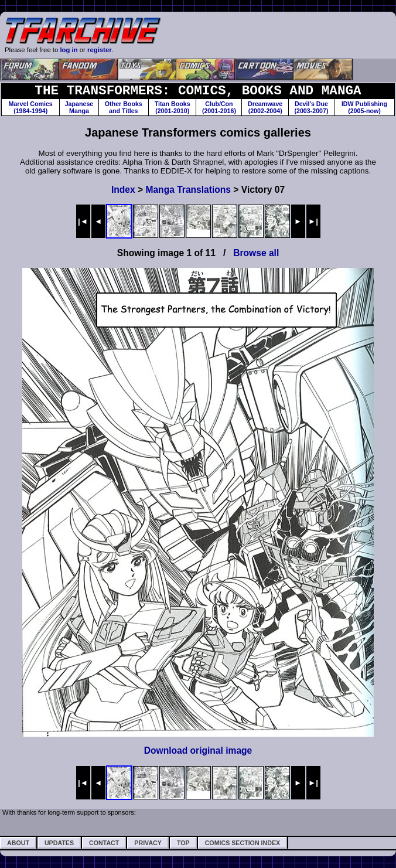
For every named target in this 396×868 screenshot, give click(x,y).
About (18, 843)
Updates (59, 843)
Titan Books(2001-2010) (173, 107)
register (100, 50)
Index (123, 190)
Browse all (256, 253)
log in (69, 50)
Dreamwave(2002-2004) (265, 107)
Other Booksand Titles (124, 107)
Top (183, 843)
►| (313, 221)
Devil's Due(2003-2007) (311, 107)
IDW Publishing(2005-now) (364, 107)
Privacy (148, 843)
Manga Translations (188, 190)
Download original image (198, 750)
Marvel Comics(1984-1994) (31, 107)
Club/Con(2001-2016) (219, 107)
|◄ (83, 221)
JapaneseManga (79, 107)
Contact (104, 843)
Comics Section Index (243, 843)
